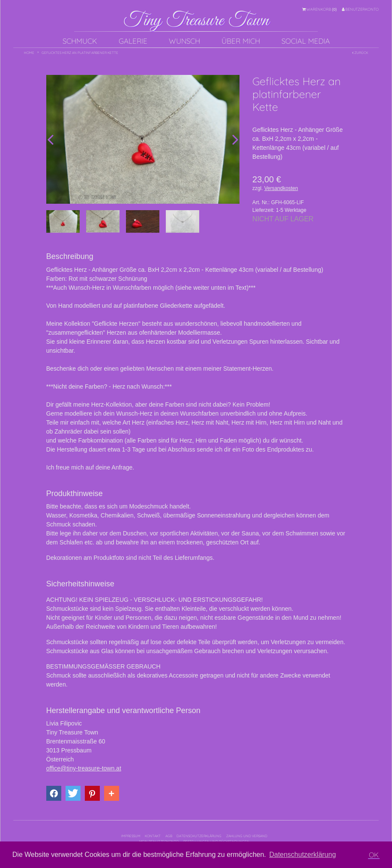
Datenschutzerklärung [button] (302, 855)
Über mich (241, 41)
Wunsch (184, 41)
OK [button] (374, 855)
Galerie (133, 41)
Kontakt (153, 836)
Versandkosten (281, 188)
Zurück (360, 53)
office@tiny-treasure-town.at (84, 768)
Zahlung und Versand (247, 836)
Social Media (306, 41)
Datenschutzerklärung (199, 836)
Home (29, 53)
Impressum (131, 836)
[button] (54, 793)
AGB (169, 836)
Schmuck (80, 41)
